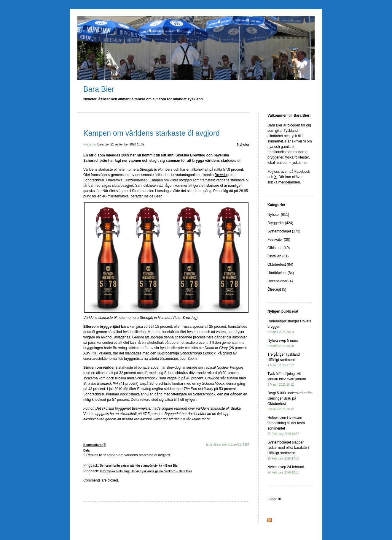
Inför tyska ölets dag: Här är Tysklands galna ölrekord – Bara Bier (146, 471)
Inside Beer (153, 196)
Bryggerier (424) (280, 223)
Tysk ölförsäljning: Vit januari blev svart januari (287, 379)
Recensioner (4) (280, 281)
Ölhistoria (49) (279, 248)
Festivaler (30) (279, 240)
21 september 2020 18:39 (128, 144)
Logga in (274, 499)
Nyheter (243, 145)
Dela (86, 450)
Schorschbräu (94, 180)
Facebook (302, 172)
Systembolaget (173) (284, 231)
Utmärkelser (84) (281, 273)
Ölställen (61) (278, 256)
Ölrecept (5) (277, 289)
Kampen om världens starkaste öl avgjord (152, 133)
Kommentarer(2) (95, 445)
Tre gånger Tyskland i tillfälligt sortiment (285, 360)
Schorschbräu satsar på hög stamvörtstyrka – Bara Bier (139, 466)
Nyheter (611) (278, 215)
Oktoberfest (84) (280, 265)
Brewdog (222, 175)
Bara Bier (99, 89)
